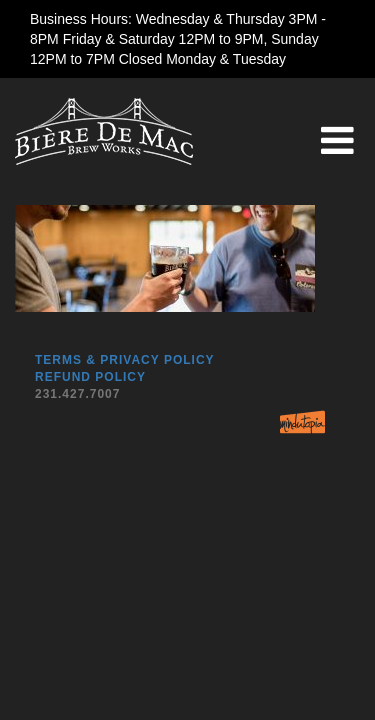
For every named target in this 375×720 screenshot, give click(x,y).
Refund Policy (90, 377)
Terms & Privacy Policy (125, 360)
